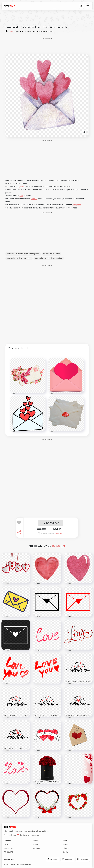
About (36, 844)
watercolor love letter (52, 254)
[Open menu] (88, 6)
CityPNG (20, 186)
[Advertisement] (47, 46)
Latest (7, 844)
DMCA (65, 852)
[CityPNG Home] (10, 6)
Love (21, 196)
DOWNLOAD (50, 523)
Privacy (66, 848)
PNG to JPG (9, 852)
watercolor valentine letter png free (49, 258)
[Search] (81, 6)
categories (77, 205)
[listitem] (53, 859)
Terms (65, 844)
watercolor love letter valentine (19, 258)
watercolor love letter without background (23, 254)
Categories (9, 848)
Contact (37, 848)
